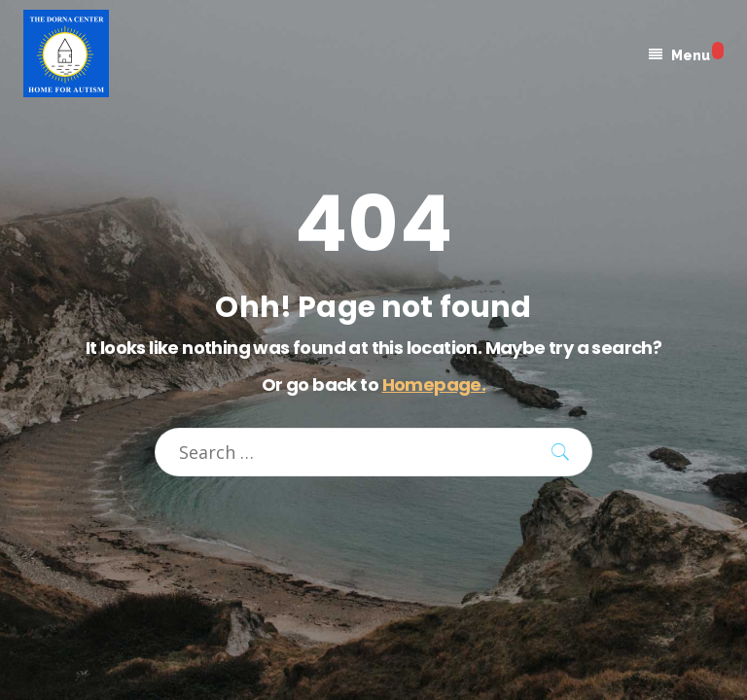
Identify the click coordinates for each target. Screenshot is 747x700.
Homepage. (434, 385)
